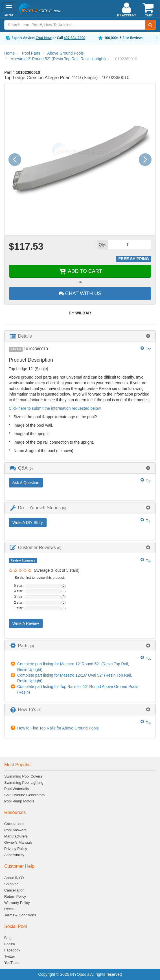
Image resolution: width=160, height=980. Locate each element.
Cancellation (14, 890)
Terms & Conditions (20, 915)
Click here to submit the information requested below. (55, 408)
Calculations (14, 824)
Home (9, 53)
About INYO (14, 878)
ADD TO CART (80, 271)
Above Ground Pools (65, 53)
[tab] (80, 336)
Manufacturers (16, 836)
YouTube (11, 963)
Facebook (12, 950)
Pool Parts (31, 53)
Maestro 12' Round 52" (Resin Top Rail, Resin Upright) (58, 59)
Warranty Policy (17, 903)
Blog (8, 938)
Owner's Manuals (18, 842)
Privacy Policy (16, 849)
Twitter (10, 956)
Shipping (11, 884)
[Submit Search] (150, 25)
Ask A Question (26, 483)
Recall (9, 909)
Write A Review (26, 623)
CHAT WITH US (80, 293)
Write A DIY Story (28, 523)
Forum (10, 944)
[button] (17, 159)
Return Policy (15, 896)
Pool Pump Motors (19, 801)
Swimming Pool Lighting (24, 783)
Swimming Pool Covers (23, 776)
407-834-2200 (74, 38)
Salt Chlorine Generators (24, 795)
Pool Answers (15, 830)
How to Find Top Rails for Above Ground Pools (58, 728)
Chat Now (44, 38)
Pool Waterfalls (17, 789)
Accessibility (14, 855)
